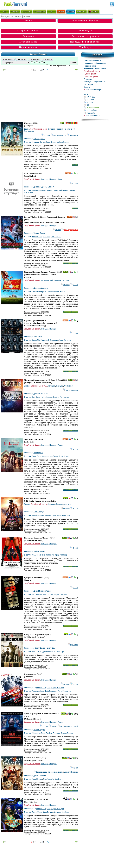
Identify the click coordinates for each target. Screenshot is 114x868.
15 (34, 63)
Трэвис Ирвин (39, 233)
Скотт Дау (51, 648)
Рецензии (28, 36)
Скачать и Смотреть (71, 263)
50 (44, 63)
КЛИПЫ (93, 12)
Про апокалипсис (59, 135)
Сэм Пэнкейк (49, 779)
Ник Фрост (64, 292)
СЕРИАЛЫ (27, 12)
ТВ (51, 12)
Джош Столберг (40, 776)
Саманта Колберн (62, 812)
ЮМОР (61, 12)
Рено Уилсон (48, 594)
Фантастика (29, 131)
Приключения (69, 129)
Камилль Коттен (39, 142)
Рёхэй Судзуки (38, 515)
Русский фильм (90, 74)
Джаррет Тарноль (41, 394)
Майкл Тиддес (39, 551)
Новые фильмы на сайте (95, 69)
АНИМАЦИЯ (40, 12)
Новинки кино (90, 66)
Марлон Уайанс (38, 555)
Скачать (75, 165)
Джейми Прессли (53, 733)
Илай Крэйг (38, 453)
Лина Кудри (51, 142)
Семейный (69, 386)
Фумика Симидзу (52, 515)
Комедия (51, 129)
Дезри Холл (37, 812)
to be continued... (99, 108)
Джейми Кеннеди (71, 772)
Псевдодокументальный (68, 726)
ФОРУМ (71, 12)
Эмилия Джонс (53, 292)
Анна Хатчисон (65, 340)
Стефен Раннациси (61, 397)
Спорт (60, 179)
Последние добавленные (95, 63)
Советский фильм (91, 77)
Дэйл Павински (51, 691)
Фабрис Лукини (63, 142)
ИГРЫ (81, 12)
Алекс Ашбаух (38, 691)
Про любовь (99, 110)
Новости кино (28, 42)
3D (99, 105)
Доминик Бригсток (41, 288)
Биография (88, 84)
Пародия (59, 129)
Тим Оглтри (37, 652)
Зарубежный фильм (92, 71)
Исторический (47, 280)
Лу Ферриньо (53, 340)
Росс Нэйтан (37, 779)
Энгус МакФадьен (39, 340)
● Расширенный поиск (85, 21)
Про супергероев (71, 390)
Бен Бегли (59, 779)
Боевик (87, 87)
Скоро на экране (28, 31)
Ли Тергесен (37, 594)
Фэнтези (68, 504)
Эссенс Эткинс (67, 733)
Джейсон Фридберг (43, 688)
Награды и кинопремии (85, 42)
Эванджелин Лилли (50, 456)
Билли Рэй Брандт (61, 190)
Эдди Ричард (48, 812)
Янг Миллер (37, 237)
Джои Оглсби (48, 652)
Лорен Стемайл (61, 594)
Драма (27, 129)
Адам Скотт (37, 456)
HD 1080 (99, 100)
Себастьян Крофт (39, 292)
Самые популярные (93, 61)
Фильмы (97, 55)
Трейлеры (85, 47)
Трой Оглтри (59, 652)
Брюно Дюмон (39, 139)
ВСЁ (5, 12)
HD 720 (99, 102)
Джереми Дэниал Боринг (44, 187)
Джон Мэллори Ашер (42, 591)
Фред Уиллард (61, 555)
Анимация (88, 79)
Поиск (73, 62)
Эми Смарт (36, 397)
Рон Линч (47, 237)
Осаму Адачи (65, 515)
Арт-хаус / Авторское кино (94, 82)
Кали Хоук (50, 555)
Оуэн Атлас (64, 456)
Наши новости (28, 47)
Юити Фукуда (39, 512)
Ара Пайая (38, 337)
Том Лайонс (56, 237)
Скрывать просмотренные (60, 66)
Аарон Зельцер (58, 688)
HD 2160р (99, 97)
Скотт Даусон (40, 648)
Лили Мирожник (64, 691)
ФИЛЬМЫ (15, 12)
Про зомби (99, 113)
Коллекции (85, 31)
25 (39, 63)
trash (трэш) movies (70, 230)
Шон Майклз (47, 397)
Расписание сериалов (85, 36)
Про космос (73, 135)
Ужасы (60, 445)
